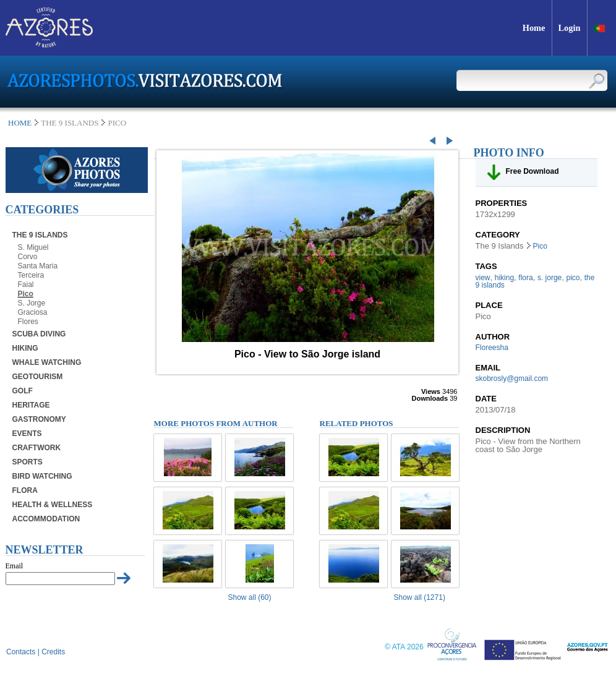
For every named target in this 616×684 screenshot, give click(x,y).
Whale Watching (47, 362)
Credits (53, 652)
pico (573, 278)
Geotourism (38, 377)
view (483, 278)
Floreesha (492, 348)
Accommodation (46, 519)
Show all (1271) (420, 597)
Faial (26, 284)
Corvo (28, 257)
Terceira (31, 275)
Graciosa (33, 312)
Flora (25, 490)
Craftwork (37, 448)
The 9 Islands (40, 235)
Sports (28, 462)
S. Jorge (32, 303)
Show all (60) (250, 597)
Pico (26, 294)
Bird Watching (42, 476)
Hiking (25, 348)
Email (15, 566)
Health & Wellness (53, 505)
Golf (23, 391)
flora (525, 278)
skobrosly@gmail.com (512, 378)
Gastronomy (39, 419)
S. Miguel (33, 247)
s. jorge (550, 278)
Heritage (31, 405)
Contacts (21, 652)
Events (27, 434)
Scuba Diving (39, 334)
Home (20, 123)
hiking (504, 278)
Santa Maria (38, 266)
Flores (28, 322)
